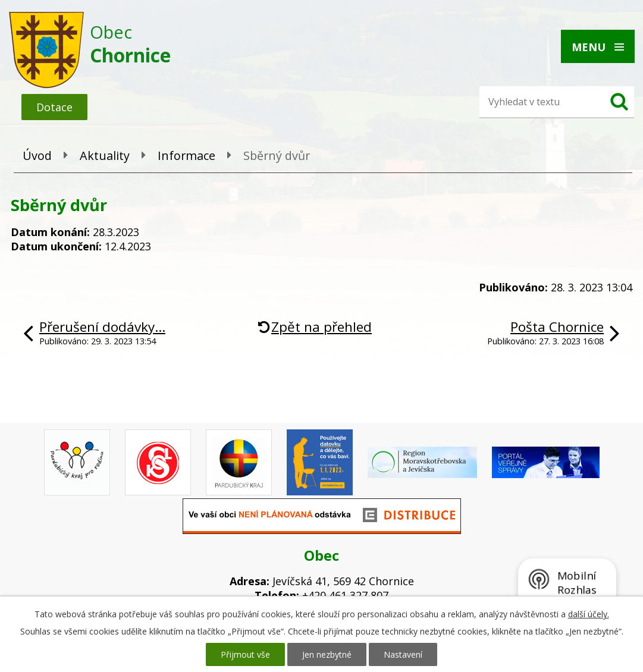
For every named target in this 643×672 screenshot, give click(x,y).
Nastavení (403, 654)
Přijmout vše (245, 654)
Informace (186, 156)
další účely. (589, 614)
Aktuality (105, 156)
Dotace (54, 107)
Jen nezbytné (327, 654)
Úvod (37, 156)
